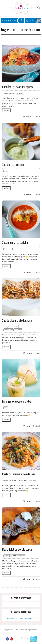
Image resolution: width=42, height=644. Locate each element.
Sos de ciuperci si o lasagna (17, 321)
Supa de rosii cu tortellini (16, 243)
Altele (6, 408)
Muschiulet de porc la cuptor (18, 550)
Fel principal (20, 93)
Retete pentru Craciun (19, 556)
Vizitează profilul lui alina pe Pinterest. (21, 618)
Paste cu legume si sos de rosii (19, 474)
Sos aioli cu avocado (13, 165)
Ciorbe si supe (8, 249)
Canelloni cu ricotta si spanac (18, 87)
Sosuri (6, 171)
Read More (6, 110)
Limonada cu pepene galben (17, 402)
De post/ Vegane (9, 330)
